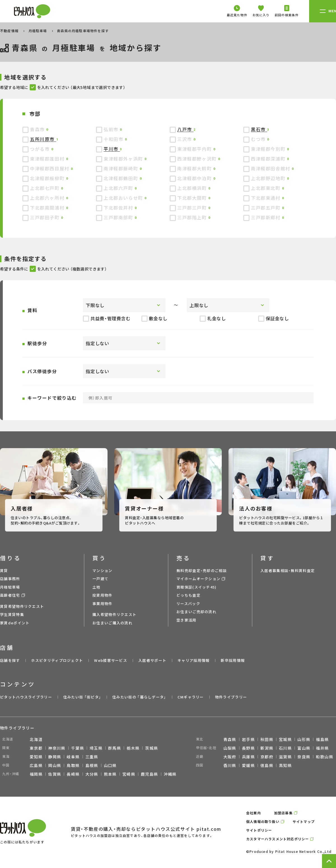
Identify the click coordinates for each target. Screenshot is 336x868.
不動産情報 (10, 31)
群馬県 (115, 748)
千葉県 (78, 748)
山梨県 (230, 748)
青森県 (230, 739)
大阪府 (230, 757)
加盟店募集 (283, 813)
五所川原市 (43, 139)
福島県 (322, 739)
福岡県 (36, 774)
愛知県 (36, 757)
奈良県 (304, 757)
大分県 (92, 774)
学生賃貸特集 (12, 614)
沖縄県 (170, 774)
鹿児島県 (150, 774)
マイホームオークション (198, 579)
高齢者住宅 (10, 595)
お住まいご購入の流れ (112, 623)
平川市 (112, 149)
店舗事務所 (10, 579)
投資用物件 (102, 595)
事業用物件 (102, 604)
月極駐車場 (38, 31)
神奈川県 (57, 748)
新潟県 (267, 748)
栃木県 (133, 748)
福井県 (322, 748)
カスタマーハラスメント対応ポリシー (277, 839)
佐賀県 (55, 774)
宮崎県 (129, 774)
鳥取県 (73, 765)
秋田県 (267, 739)
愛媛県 (248, 765)
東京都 (36, 748)
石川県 (285, 748)
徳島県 (267, 765)
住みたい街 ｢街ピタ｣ (82, 697)
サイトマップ (304, 821)
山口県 (110, 765)
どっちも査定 (188, 595)
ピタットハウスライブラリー (26, 697)
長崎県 (73, 774)
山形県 (304, 739)
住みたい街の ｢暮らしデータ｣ (139, 697)
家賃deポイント (15, 623)
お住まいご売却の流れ (196, 612)
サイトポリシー (259, 830)
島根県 (92, 765)
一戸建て (100, 579)
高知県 (285, 765)
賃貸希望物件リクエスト (22, 606)
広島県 (36, 765)
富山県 (304, 748)
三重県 (92, 757)
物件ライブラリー (231, 697)
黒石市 (259, 129)
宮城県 (285, 739)
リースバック (188, 604)
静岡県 (55, 757)
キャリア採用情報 (193, 660)
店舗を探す (10, 660)
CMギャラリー (191, 697)
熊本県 (110, 774)
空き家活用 (186, 620)
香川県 (230, 765)
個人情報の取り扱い (263, 821)
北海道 (36, 739)
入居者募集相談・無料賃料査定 (288, 571)
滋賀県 (285, 757)
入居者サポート (152, 660)
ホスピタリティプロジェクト (57, 660)
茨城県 (151, 748)
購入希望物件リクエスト (114, 614)
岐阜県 (73, 757)
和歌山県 (325, 757)
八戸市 (185, 129)
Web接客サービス (111, 660)
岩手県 (248, 739)
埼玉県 (96, 748)
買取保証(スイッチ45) (197, 587)
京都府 (267, 757)
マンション (102, 571)
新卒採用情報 (233, 660)
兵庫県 (248, 757)
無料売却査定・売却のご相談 (202, 571)
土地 (96, 587)
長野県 (248, 748)
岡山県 (55, 765)
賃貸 (4, 571)
